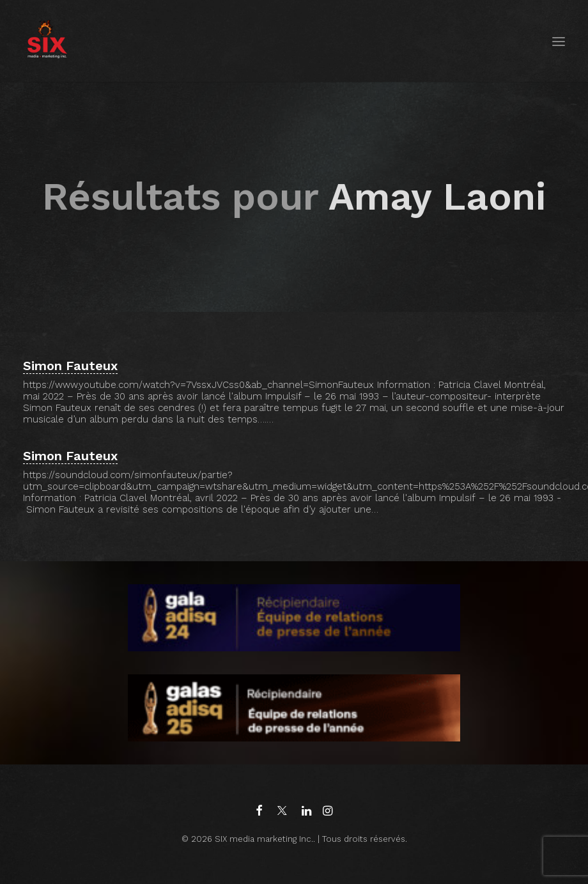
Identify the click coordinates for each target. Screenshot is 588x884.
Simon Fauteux (70, 366)
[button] (559, 41)
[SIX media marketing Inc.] (47, 41)
